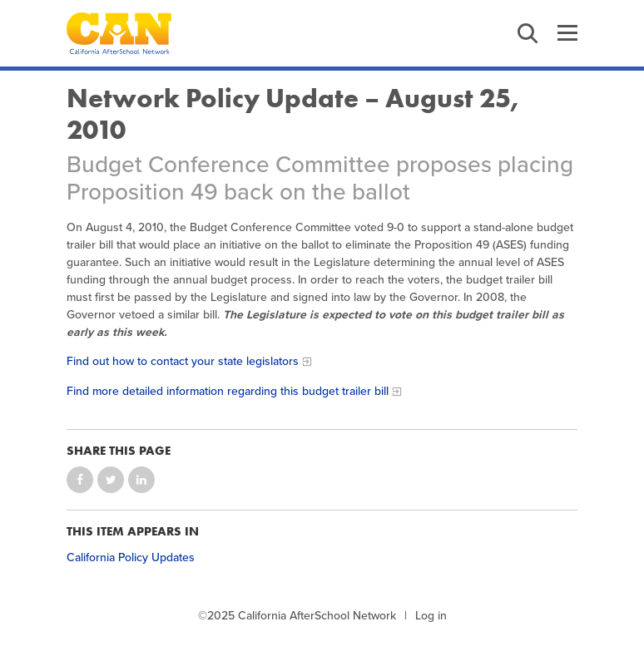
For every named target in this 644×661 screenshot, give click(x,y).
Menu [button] (567, 33)
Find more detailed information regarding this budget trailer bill (228, 391)
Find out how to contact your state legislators (183, 361)
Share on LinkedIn (141, 480)
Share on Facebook (80, 480)
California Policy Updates (131, 557)
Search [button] (528, 33)
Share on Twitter (111, 480)
